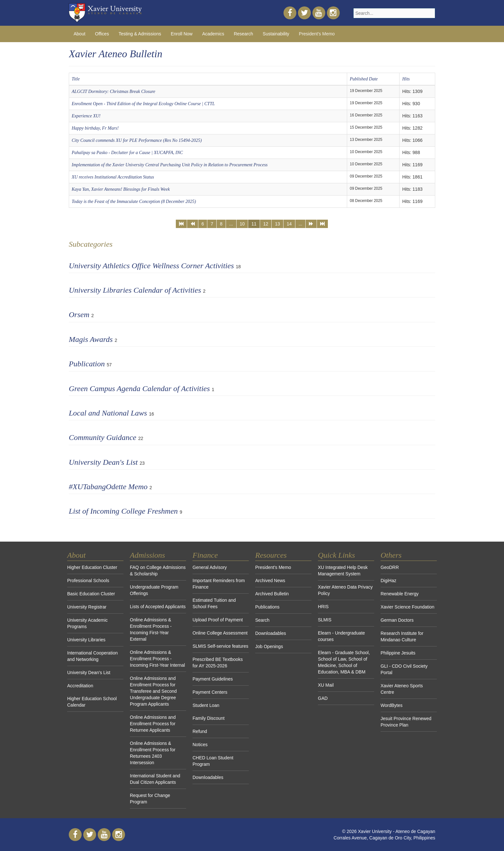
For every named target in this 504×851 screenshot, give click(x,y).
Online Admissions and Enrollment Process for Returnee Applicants (153, 724)
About (80, 34)
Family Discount (209, 718)
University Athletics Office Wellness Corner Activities (151, 266)
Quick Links (336, 555)
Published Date (364, 79)
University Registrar (87, 607)
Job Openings (269, 646)
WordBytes (392, 705)
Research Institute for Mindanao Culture (402, 636)
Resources (271, 555)
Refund (200, 731)
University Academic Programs (87, 623)
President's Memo (317, 34)
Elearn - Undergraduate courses (341, 636)
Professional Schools (88, 581)
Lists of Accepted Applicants (158, 607)
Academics (213, 34)
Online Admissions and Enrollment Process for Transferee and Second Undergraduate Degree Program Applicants (153, 691)
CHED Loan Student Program (213, 761)
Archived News (270, 581)
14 (289, 224)
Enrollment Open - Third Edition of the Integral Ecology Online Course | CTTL (143, 104)
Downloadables (208, 777)
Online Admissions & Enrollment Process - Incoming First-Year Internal (157, 659)
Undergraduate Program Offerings (154, 590)
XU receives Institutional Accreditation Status (113, 177)
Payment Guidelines (213, 679)
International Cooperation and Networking (92, 656)
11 (254, 224)
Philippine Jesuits (398, 653)
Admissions (147, 555)
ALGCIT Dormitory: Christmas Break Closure (113, 92)
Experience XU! (86, 116)
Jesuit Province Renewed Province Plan (406, 722)
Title (76, 79)
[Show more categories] (431, 362)
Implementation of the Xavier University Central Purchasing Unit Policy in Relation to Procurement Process (170, 165)
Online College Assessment (220, 633)
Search (262, 620)
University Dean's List (103, 462)
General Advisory (210, 567)
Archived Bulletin (272, 594)
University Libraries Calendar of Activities (135, 290)
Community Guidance (103, 437)
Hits (406, 79)
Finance (205, 555)
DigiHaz (388, 581)
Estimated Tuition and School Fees (214, 603)
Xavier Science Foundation (407, 607)
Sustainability (276, 34)
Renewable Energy (400, 594)
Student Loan (206, 705)
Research (243, 34)
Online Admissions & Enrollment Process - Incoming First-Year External (151, 629)
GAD (323, 698)
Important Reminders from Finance (219, 584)
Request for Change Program (150, 799)
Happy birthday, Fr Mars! (95, 128)
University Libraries (86, 640)
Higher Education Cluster (92, 567)
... (231, 224)
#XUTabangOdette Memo (108, 487)
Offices (102, 34)
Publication (87, 364)
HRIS (323, 607)
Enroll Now (182, 34)
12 (266, 224)
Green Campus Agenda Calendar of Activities (139, 389)
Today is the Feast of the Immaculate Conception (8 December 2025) (134, 201)
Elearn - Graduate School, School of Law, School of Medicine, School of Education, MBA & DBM (344, 662)
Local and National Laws (108, 413)
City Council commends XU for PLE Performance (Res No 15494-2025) (137, 140)
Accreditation (80, 686)
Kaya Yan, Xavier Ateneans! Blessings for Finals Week (121, 189)
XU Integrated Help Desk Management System (343, 571)
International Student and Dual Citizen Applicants (155, 779)
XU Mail (326, 685)
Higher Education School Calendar (92, 702)
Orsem (79, 315)
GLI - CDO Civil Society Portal (404, 669)
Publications (267, 607)
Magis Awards (91, 339)
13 (277, 224)
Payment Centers (210, 692)
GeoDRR (390, 567)
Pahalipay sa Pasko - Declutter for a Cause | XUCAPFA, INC (127, 153)
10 (242, 224)
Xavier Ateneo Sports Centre (402, 689)
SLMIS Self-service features (221, 646)
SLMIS (325, 620)
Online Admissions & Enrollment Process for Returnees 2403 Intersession (153, 753)
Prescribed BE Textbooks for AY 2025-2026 (218, 663)
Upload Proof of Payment (218, 620)
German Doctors (397, 620)
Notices (200, 745)
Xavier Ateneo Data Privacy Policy (345, 590)
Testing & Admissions (140, 34)
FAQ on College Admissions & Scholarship (158, 571)
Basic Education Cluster (91, 594)
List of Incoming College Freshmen (123, 511)
